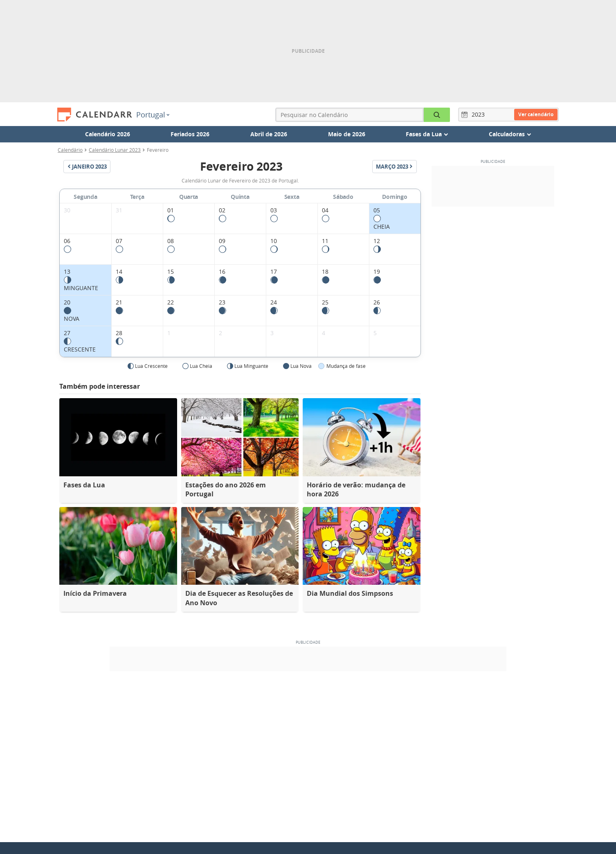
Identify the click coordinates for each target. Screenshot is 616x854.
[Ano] (479, 115)
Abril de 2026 (269, 134)
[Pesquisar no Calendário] (437, 115)
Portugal (153, 115)
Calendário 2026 (108, 134)
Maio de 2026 (347, 134)
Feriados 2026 (190, 134)
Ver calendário (536, 114)
